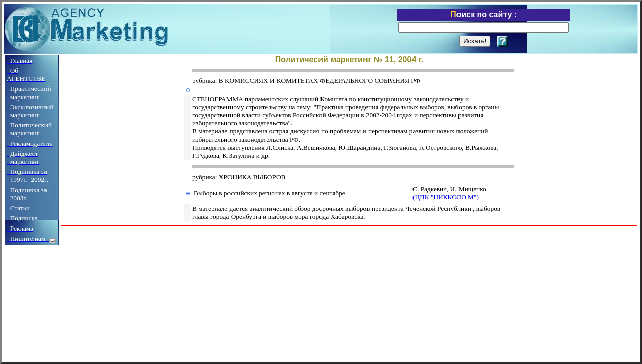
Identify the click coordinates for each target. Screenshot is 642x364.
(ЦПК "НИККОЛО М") (446, 197)
